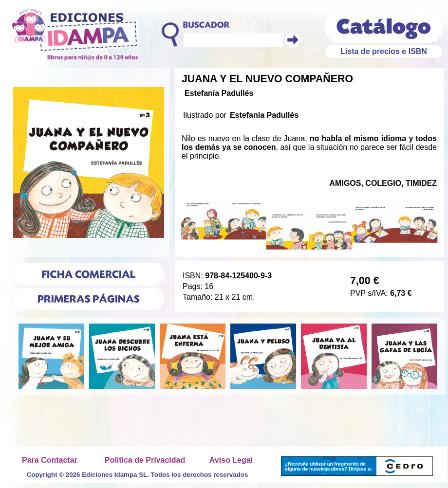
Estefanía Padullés (219, 93)
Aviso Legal (231, 460)
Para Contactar (50, 460)
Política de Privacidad (145, 460)
